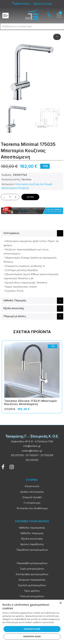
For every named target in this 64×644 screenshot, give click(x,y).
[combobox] (32, 26)
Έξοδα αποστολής (32, 539)
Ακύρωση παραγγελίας (32, 580)
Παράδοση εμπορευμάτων (32, 550)
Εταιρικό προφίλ (32, 497)
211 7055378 (47, 455)
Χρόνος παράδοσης (32, 544)
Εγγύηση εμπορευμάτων (32, 585)
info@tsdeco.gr (32, 446)
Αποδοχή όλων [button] (32, 629)
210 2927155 (17, 455)
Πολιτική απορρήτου (32, 596)
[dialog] (32, 622)
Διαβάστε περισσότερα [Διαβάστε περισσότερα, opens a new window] (43, 622)
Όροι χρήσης (32, 591)
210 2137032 (32, 460)
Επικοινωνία (32, 486)
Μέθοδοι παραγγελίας (32, 528)
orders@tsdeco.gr (32, 451)
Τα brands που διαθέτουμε (32, 508)
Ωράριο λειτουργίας (32, 492)
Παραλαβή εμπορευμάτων (32, 563)
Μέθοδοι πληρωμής (32, 533)
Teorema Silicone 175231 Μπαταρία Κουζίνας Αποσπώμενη (31, 402)
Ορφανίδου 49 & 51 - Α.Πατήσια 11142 (32, 442)
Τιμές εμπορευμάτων (32, 569)
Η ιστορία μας (32, 503)
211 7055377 (32, 455)
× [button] (60, 603)
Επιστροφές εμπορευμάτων (32, 574)
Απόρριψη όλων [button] (32, 637)
